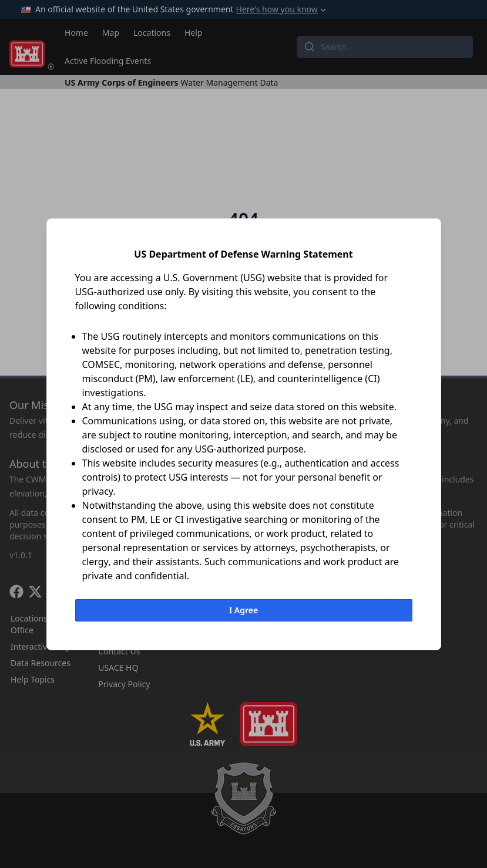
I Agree (243, 610)
